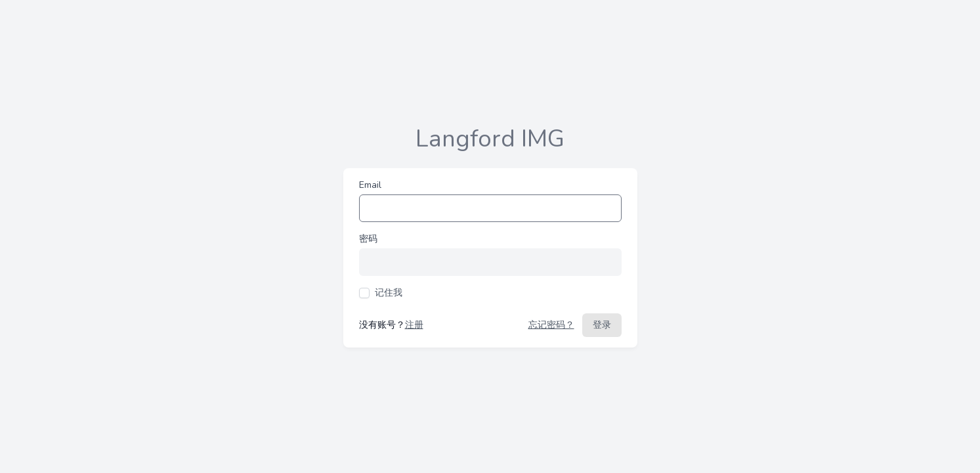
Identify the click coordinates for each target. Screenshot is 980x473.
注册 (414, 325)
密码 (368, 239)
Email (370, 185)
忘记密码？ (551, 325)
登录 (602, 325)
